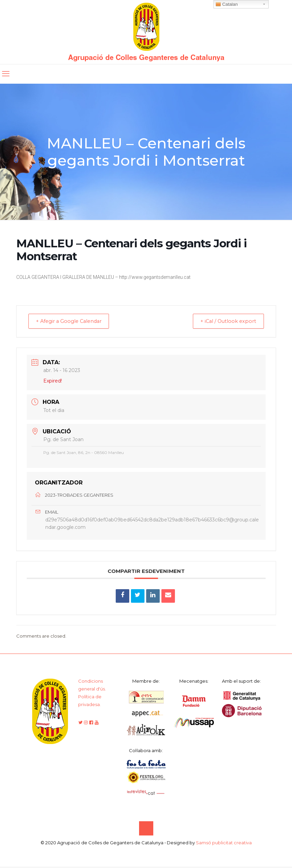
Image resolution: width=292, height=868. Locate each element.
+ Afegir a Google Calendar (73, 321)
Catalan (227, 4)
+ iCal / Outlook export (225, 321)
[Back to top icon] (146, 829)
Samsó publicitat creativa (224, 844)
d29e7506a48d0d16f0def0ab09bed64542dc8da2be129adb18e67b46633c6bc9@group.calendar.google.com (152, 524)
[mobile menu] (6, 74)
